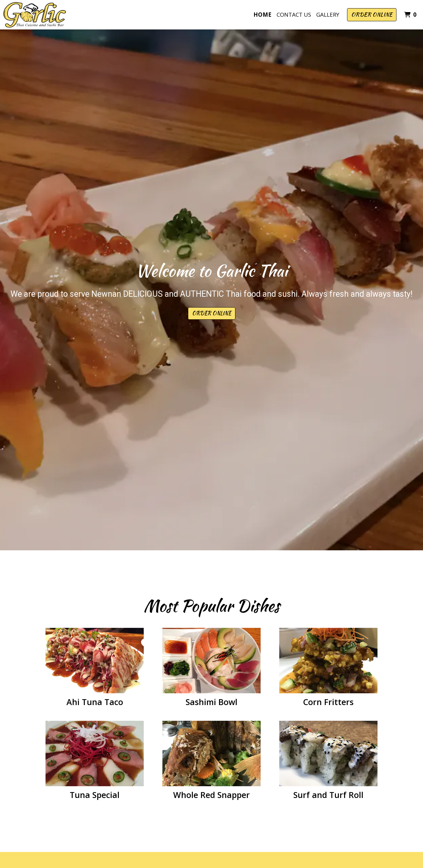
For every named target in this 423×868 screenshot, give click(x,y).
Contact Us (294, 15)
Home (262, 15)
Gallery (328, 15)
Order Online (372, 14)
